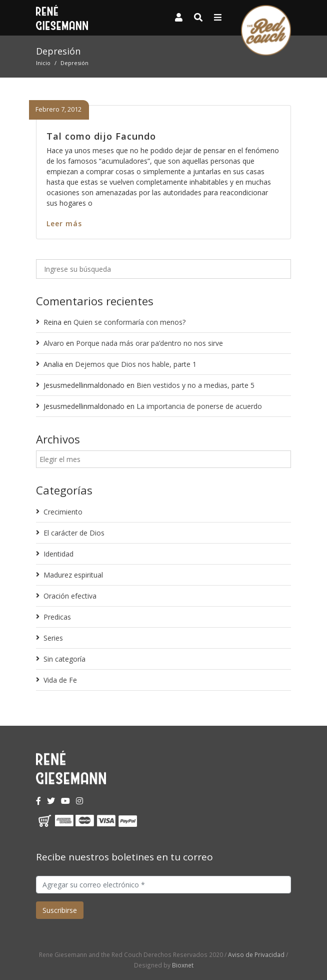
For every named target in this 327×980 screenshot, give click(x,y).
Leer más (64, 223)
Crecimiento (63, 512)
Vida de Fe (60, 680)
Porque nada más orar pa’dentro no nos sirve (149, 343)
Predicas (57, 617)
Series (53, 638)
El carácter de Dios (74, 533)
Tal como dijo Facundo (101, 136)
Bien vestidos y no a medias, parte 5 (195, 385)
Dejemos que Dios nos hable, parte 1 (136, 364)
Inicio (43, 63)
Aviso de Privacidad (256, 954)
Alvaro (54, 343)
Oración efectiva (70, 596)
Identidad (58, 554)
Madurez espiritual (73, 575)
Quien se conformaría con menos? (129, 322)
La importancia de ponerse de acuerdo (199, 406)
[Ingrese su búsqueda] (163, 269)
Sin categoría (64, 659)
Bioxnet (183, 965)
